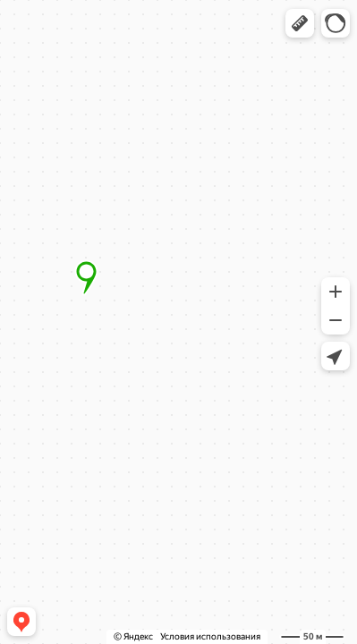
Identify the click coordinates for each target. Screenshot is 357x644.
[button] (300, 23)
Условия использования (210, 636)
